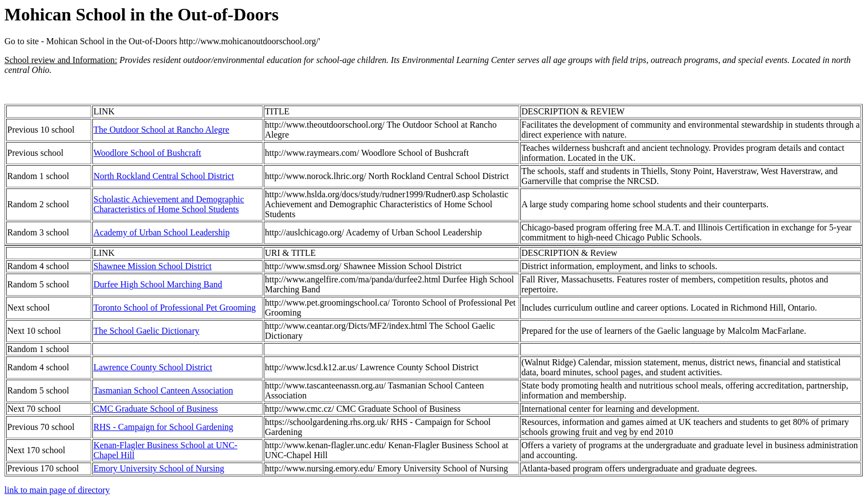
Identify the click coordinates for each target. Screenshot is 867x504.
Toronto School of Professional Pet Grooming (175, 308)
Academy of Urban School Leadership (161, 232)
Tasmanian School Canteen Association (163, 390)
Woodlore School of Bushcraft (147, 153)
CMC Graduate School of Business (156, 409)
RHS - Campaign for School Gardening (163, 427)
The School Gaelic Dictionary (147, 331)
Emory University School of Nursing (159, 468)
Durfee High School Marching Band (158, 284)
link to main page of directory (57, 490)
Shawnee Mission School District (153, 266)
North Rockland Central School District (164, 176)
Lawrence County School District (153, 367)
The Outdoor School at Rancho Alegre (161, 130)
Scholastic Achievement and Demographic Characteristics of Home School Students (169, 204)
